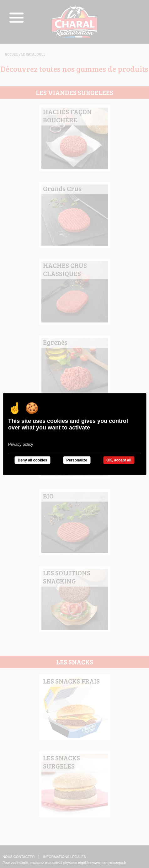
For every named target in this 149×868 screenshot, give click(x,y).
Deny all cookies (32, 460)
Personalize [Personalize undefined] (77, 460)
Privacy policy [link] (21, 444)
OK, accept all (119, 460)
